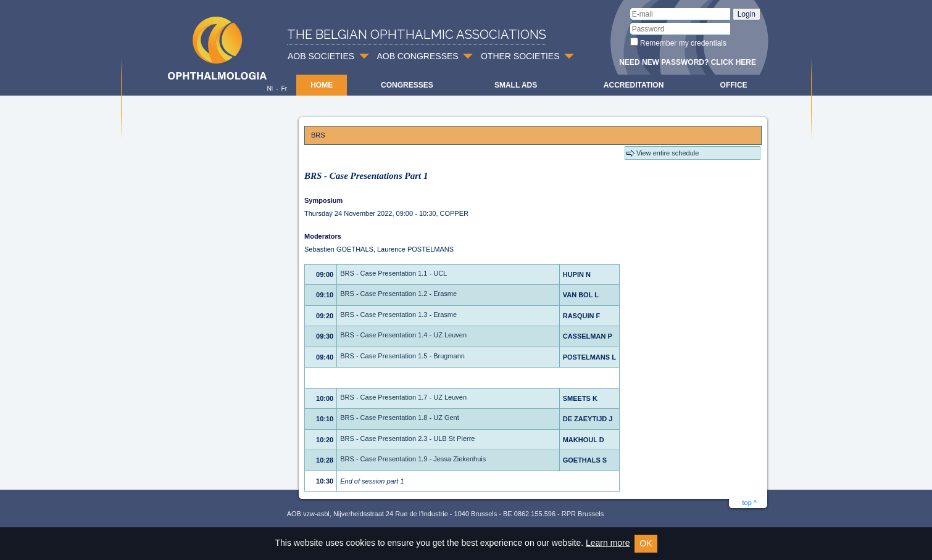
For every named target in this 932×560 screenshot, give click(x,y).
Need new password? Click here (688, 62)
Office (734, 85)
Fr (284, 89)
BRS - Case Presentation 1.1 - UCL (393, 273)
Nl (269, 89)
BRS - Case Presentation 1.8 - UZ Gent (400, 418)
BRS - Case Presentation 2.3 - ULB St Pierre (407, 439)
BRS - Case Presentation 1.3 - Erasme (398, 315)
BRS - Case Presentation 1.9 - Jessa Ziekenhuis (413, 459)
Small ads (516, 85)
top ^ (749, 503)
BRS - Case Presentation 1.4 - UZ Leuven (403, 335)
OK (646, 543)
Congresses (407, 85)
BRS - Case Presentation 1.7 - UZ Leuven (403, 397)
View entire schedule (668, 153)
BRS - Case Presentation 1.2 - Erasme (398, 294)
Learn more (608, 543)
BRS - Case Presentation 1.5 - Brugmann (402, 356)
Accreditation (634, 85)
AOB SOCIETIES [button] (321, 56)
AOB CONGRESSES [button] (417, 56)
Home (322, 85)
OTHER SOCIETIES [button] (520, 56)
